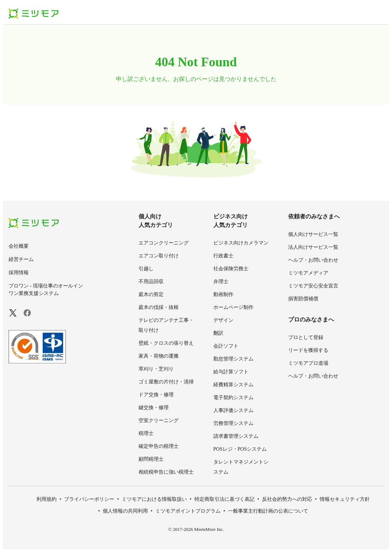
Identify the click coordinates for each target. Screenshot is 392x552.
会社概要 (19, 246)
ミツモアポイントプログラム (188, 511)
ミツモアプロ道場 (308, 363)
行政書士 (223, 256)
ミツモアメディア (308, 273)
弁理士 (221, 282)
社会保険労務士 (231, 269)
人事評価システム (233, 410)
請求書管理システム (236, 436)
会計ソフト (226, 346)
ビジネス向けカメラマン (241, 243)
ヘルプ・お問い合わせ (313, 260)
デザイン (223, 320)
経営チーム (21, 259)
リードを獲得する (308, 350)
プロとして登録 (306, 337)
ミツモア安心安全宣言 (313, 286)
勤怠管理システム (233, 359)
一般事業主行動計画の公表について (268, 511)
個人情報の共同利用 (125, 511)
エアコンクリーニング (164, 243)
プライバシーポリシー (89, 499)
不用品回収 (151, 282)
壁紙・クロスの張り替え (166, 343)
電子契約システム (233, 398)
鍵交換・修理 (154, 408)
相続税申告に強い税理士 (166, 472)
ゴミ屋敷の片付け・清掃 (166, 382)
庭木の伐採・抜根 (159, 307)
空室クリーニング (159, 420)
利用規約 (47, 499)
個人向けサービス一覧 (313, 234)
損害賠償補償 (303, 299)
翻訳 (218, 333)
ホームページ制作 (233, 307)
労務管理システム (233, 423)
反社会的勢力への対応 (287, 499)
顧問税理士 (151, 459)
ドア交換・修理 (156, 395)
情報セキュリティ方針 (345, 499)
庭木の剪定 (151, 294)
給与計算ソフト (231, 372)
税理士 (146, 433)
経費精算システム (233, 385)
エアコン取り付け (159, 256)
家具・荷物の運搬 (159, 356)
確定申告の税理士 (159, 446)
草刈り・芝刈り (156, 369)
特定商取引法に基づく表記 (224, 499)
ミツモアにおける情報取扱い (154, 499)
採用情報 (19, 273)
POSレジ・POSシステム (240, 449)
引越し (146, 269)
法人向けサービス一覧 (313, 247)
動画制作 (223, 294)
